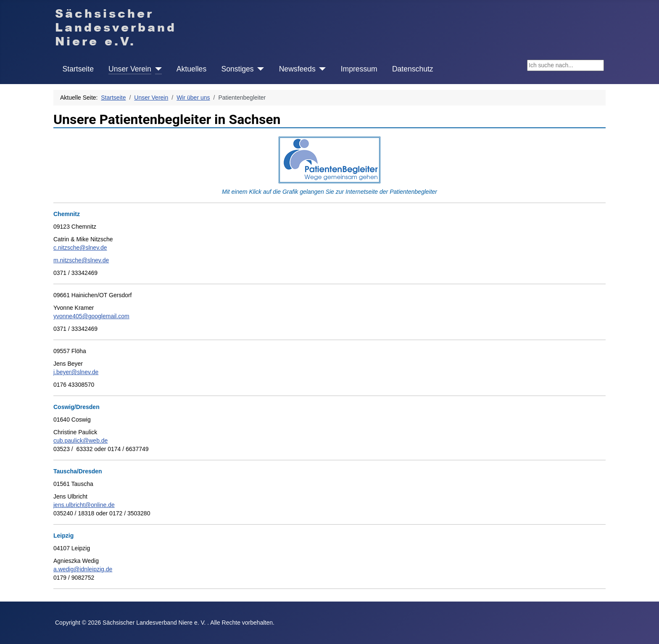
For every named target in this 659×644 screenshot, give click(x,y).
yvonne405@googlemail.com (91, 316)
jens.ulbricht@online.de (84, 505)
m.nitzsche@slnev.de (81, 260)
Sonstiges (237, 69)
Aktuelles (191, 69)
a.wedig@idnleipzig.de (83, 569)
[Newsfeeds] (321, 69)
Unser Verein (130, 69)
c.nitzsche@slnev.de (80, 248)
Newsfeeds (297, 69)
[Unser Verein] (157, 69)
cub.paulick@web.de (80, 441)
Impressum (359, 69)
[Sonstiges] (259, 69)
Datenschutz (413, 69)
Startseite (78, 69)
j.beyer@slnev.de (76, 372)
